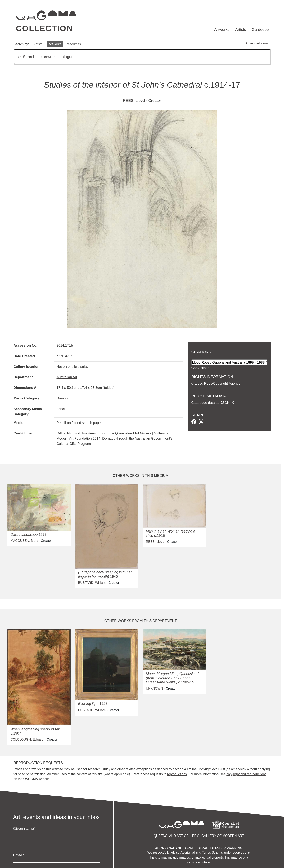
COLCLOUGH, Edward (27, 740)
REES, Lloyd (134, 100)
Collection (44, 28)
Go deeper (261, 30)
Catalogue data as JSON (211, 403)
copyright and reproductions (246, 774)
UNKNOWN (154, 688)
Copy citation (201, 368)
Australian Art (67, 377)
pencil (61, 409)
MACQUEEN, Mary (24, 541)
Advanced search (258, 43)
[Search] (142, 57)
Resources (73, 44)
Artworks (222, 30)
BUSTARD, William (92, 583)
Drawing (63, 398)
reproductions (177, 774)
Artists (240, 30)
